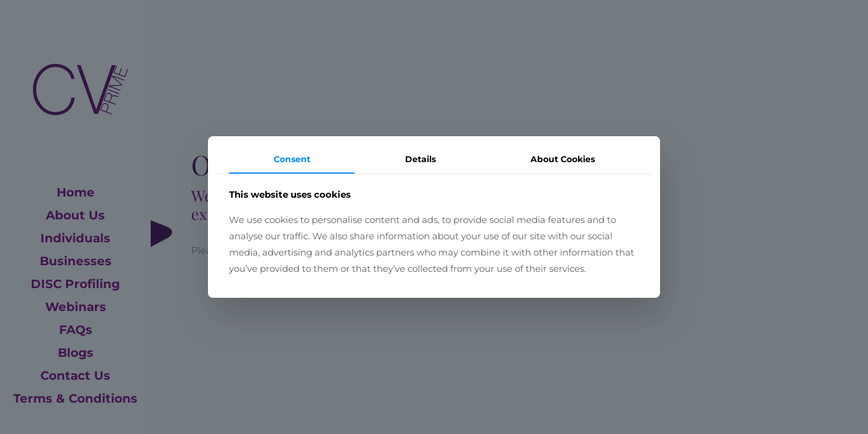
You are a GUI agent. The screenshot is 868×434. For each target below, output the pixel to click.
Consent (292, 159)
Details (420, 159)
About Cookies (563, 159)
